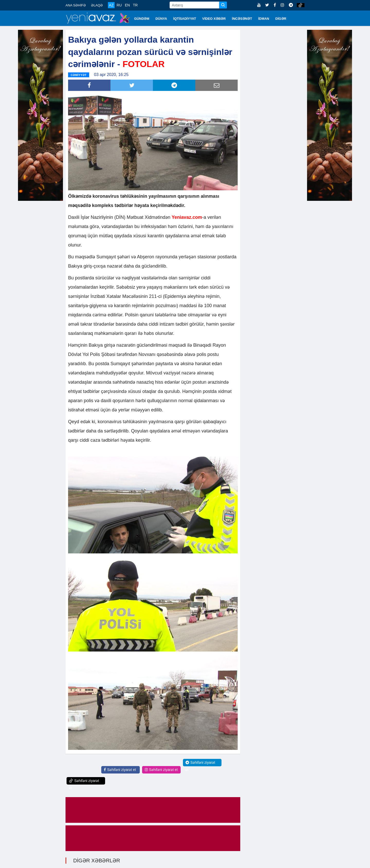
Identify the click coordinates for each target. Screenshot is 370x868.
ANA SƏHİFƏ (76, 5)
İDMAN (264, 19)
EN (127, 5)
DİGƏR (281, 19)
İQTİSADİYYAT (185, 19)
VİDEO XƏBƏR (214, 19)
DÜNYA (161, 19)
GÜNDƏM (142, 19)
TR (135, 5)
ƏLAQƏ (97, 5)
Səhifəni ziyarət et (120, 769)
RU (119, 5)
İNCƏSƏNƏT (242, 19)
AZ (111, 5)
